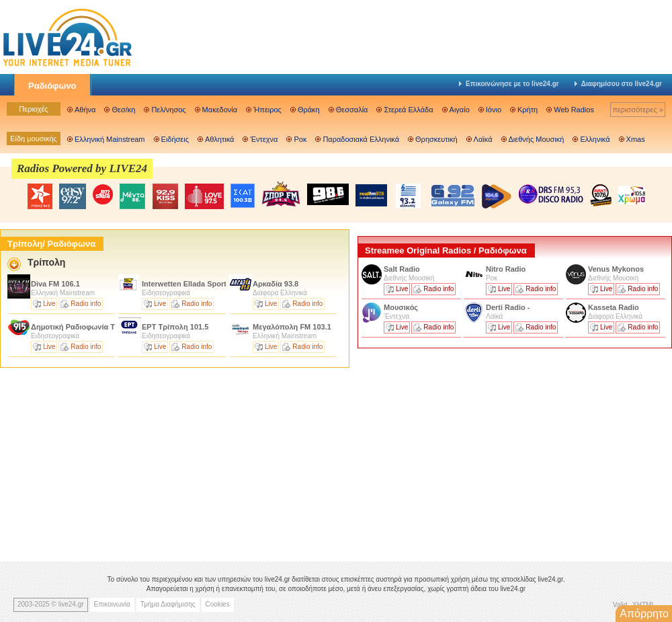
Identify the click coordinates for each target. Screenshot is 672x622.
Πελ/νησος (168, 110)
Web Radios (574, 110)
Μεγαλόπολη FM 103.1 (292, 327)
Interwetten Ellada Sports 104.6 (197, 284)
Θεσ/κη (123, 110)
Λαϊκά (483, 139)
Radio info (86, 304)
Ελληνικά (595, 139)
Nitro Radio (506, 269)
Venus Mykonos (617, 269)
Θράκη (309, 110)
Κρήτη (528, 110)
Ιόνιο (494, 110)
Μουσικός (401, 307)
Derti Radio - (508, 307)
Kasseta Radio (615, 307)
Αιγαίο (460, 110)
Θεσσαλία (352, 110)
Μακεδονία (220, 110)
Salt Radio (403, 269)
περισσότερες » (638, 110)
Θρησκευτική (436, 139)
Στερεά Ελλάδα (408, 110)
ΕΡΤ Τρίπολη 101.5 (175, 327)
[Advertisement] (458, 446)
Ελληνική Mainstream (110, 139)
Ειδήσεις (175, 139)
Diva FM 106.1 (55, 284)
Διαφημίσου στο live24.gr (618, 84)
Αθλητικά (219, 139)
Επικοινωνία (112, 604)
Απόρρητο (644, 614)
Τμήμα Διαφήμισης (168, 604)
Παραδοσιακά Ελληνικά (361, 139)
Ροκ (300, 139)
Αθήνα (85, 110)
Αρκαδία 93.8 (276, 284)
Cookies (218, 604)
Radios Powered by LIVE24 (82, 168)
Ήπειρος (267, 110)
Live (49, 304)
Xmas (636, 139)
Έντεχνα (264, 139)
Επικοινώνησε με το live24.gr (509, 84)
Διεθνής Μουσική (537, 139)
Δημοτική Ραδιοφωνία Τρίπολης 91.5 (96, 327)
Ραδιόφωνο (52, 86)
